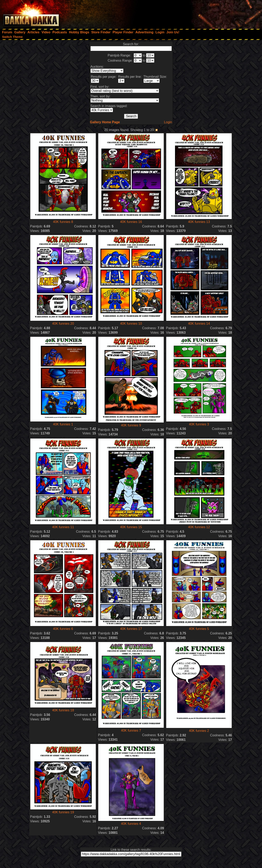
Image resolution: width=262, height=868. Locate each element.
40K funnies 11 (63, 527)
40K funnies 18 (63, 710)
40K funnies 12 (199, 527)
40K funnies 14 (199, 324)
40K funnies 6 (63, 629)
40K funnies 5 (199, 629)
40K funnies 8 (63, 222)
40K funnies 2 (199, 731)
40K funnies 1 (63, 424)
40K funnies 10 (131, 324)
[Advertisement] (207, 13)
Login (168, 122)
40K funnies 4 (131, 824)
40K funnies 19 (63, 812)
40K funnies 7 (131, 731)
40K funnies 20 (63, 324)
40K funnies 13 (199, 222)
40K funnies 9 (131, 425)
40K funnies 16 (131, 222)
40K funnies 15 (131, 527)
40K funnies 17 (131, 629)
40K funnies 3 (199, 424)
